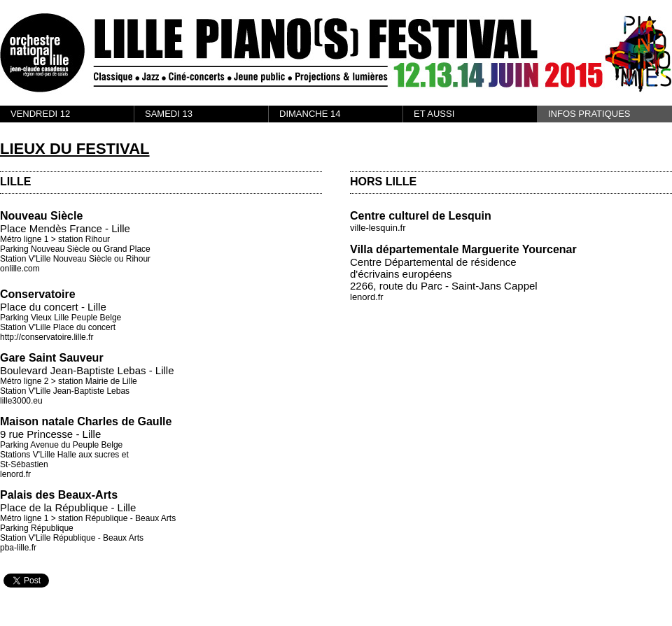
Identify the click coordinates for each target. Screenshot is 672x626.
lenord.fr (15, 474)
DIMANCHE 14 (310, 114)
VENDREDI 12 (40, 114)
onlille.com (20, 269)
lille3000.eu (21, 401)
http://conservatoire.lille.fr (47, 337)
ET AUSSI (434, 114)
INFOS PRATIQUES (589, 114)
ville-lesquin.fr (378, 228)
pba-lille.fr (18, 548)
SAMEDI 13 (169, 114)
